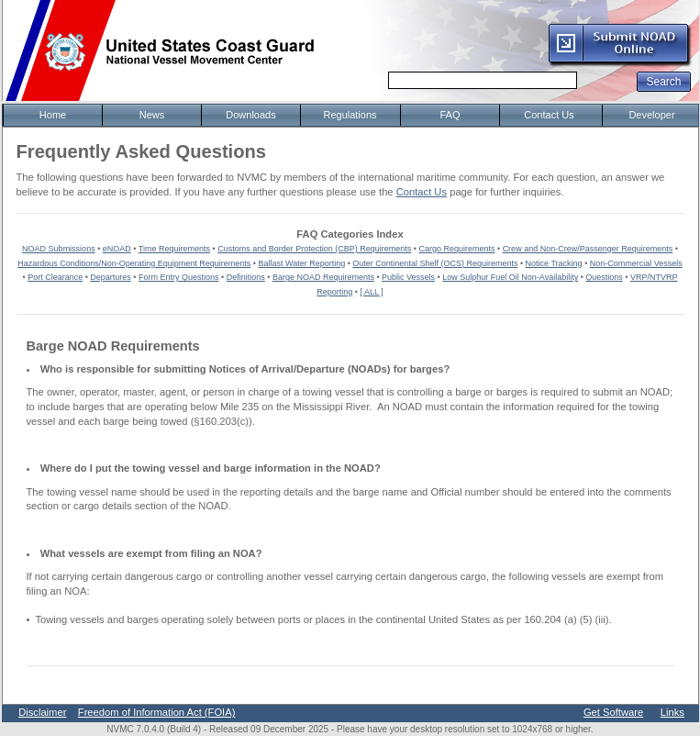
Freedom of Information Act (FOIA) (157, 712)
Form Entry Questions (179, 277)
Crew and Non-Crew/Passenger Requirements (588, 249)
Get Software (613, 712)
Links (672, 712)
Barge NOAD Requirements (323, 277)
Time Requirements (174, 249)
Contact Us (422, 192)
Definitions (246, 277)
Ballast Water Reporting (301, 263)
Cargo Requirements (456, 249)
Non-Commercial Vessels (636, 263)
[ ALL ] (372, 292)
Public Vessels (408, 277)
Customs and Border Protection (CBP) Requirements (314, 249)
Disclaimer (42, 712)
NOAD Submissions (59, 249)
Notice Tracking (554, 263)
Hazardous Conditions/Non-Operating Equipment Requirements (134, 263)
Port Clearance (55, 277)
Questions (604, 277)
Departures (111, 277)
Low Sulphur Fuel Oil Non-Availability (510, 277)
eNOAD (117, 249)
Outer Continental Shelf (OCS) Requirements (435, 263)
